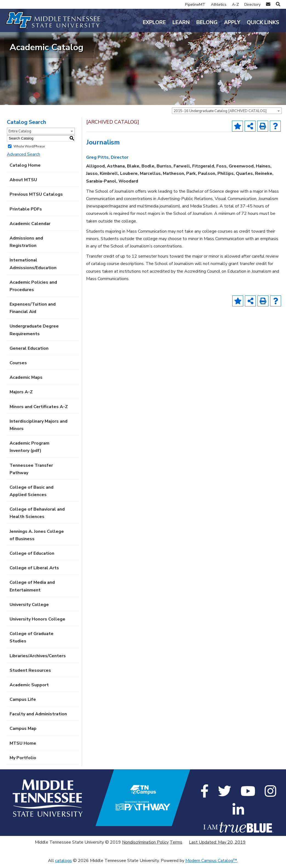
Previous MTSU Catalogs (36, 198)
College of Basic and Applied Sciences (32, 495)
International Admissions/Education (33, 268)
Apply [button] (232, 22)
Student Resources (30, 674)
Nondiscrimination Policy (145, 846)
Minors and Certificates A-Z (39, 410)
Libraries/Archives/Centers (38, 659)
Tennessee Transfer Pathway (31, 473)
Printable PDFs (26, 213)
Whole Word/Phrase (29, 150)
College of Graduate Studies (32, 641)
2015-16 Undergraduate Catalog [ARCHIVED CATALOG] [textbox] (220, 115)
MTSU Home (23, 747)
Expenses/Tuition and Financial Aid (33, 312)
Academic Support (29, 688)
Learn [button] (181, 22)
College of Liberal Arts (34, 572)
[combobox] (227, 114)
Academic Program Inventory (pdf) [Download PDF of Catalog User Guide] (29, 451)
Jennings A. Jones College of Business (37, 539)
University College (29, 608)
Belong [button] (207, 22)
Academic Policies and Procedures (33, 290)
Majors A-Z (21, 396)
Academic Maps (26, 381)
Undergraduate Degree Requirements (34, 334)
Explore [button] (154, 22)
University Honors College (37, 623)
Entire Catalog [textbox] (20, 135)
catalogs (63, 864)
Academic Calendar (30, 227)
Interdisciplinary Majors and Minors (39, 429)
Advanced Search (23, 158)
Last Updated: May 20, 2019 (217, 846)
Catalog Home (25, 169)
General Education (29, 352)
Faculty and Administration (38, 718)
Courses (18, 367)
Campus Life (23, 703)
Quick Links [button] (263, 22)
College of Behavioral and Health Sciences (37, 517)
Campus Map (23, 732)
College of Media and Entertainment (32, 590)
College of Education (32, 557)
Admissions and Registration (26, 246)
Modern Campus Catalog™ (211, 864)
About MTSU (23, 184)
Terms (176, 846)
